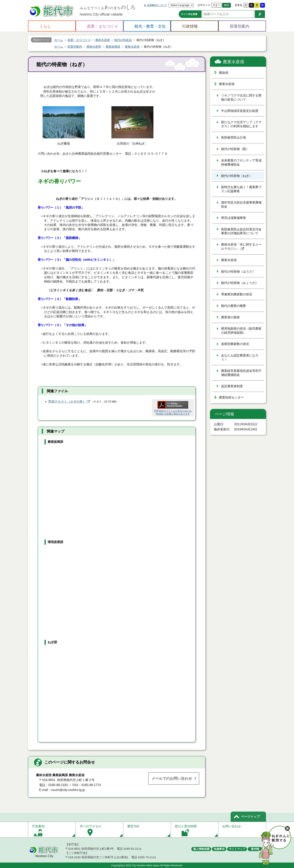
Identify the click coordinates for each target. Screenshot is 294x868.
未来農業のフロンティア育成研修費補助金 (241, 162)
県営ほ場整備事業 (234, 218)
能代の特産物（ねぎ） (237, 176)
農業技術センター (231, 397)
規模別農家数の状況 (235, 344)
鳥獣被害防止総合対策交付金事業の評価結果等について (241, 231)
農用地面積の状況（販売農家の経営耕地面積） (241, 331)
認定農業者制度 (232, 386)
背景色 (238, 5)
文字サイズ (204, 5)
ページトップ (250, 817)
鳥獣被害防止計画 (234, 137)
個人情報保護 (201, 849)
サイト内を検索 (189, 14)
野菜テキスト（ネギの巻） (67, 402)
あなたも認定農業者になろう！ (240, 357)
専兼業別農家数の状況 (237, 294)
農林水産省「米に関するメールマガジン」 (241, 247)
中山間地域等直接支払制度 (240, 111)
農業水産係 (234, 62)
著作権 (255, 849)
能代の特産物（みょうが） (240, 283)
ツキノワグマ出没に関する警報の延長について (241, 97)
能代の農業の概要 (234, 306)
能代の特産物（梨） (235, 149)
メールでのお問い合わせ (172, 778)
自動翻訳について (157, 5)
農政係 (224, 73)
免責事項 (219, 849)
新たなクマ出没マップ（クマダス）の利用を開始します (241, 124)
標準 (227, 5)
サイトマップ (237, 849)
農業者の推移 (230, 317)
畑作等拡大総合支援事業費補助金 (241, 204)
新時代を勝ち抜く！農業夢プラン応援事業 (241, 189)
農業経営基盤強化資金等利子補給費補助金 (241, 373)
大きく (217, 5)
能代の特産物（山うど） (238, 272)
